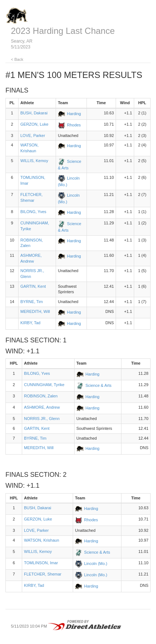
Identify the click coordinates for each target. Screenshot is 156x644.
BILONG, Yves (33, 212)
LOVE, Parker (33, 136)
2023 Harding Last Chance (63, 31)
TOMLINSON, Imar (41, 563)
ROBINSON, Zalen (41, 396)
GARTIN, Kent (33, 286)
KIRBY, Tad (30, 323)
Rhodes (74, 125)
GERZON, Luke (34, 124)
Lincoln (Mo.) (96, 563)
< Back (17, 59)
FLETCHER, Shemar (43, 574)
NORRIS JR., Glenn (42, 419)
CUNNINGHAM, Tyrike (44, 385)
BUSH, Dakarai (34, 113)
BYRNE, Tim (32, 302)
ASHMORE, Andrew (42, 407)
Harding (74, 114)
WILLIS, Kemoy (34, 161)
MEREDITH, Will (35, 311)
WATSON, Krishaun (42, 540)
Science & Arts (99, 385)
